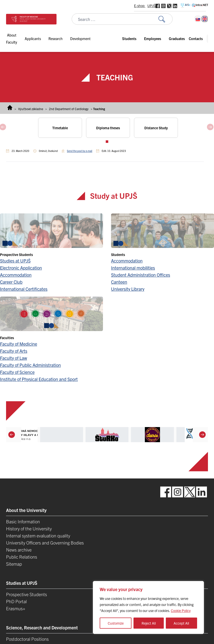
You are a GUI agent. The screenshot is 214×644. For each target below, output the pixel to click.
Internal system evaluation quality (38, 536)
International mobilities (133, 268)
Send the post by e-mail (79, 151)
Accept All (181, 623)
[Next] (202, 434)
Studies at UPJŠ (15, 261)
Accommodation (16, 275)
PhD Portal (16, 601)
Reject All (149, 623)
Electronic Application (21, 268)
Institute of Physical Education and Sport (39, 379)
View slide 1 (107, 142)
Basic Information (23, 521)
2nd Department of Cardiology (69, 109)
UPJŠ (151, 6)
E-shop (140, 6)
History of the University (29, 528)
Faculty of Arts (14, 351)
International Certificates (24, 289)
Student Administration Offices (141, 275)
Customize (116, 623)
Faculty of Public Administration (30, 365)
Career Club (11, 282)
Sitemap (14, 564)
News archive (19, 550)
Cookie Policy (181, 610)
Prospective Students (26, 594)
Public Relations (22, 557)
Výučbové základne (31, 109)
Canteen (119, 282)
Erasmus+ (16, 608)
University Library (128, 289)
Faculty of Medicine (19, 344)
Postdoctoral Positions (27, 639)
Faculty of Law (14, 358)
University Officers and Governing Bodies (45, 543)
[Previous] (12, 434)
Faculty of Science (17, 372)
